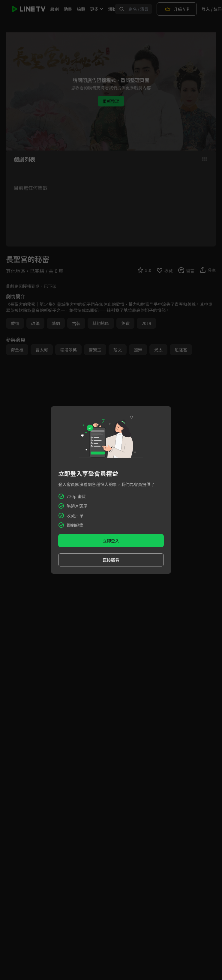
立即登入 (111, 541)
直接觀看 (111, 560)
